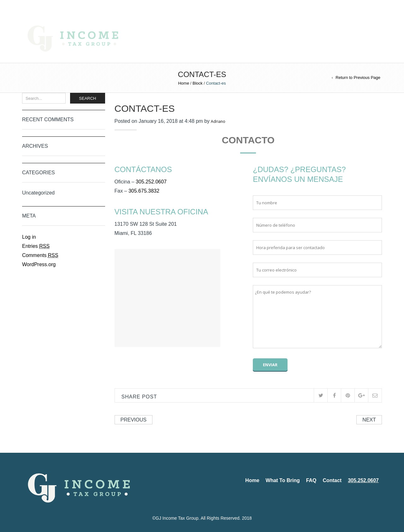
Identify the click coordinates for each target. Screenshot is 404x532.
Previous (134, 420)
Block (198, 83)
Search (87, 98)
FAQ (247, 39)
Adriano (218, 121)
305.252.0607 (305, 39)
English (30, 6)
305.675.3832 (144, 191)
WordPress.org (39, 264)
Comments (40, 255)
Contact (271, 39)
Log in (29, 237)
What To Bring (215, 39)
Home (181, 39)
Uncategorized (38, 193)
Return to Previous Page (358, 78)
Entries (36, 246)
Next (369, 420)
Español (47, 6)
